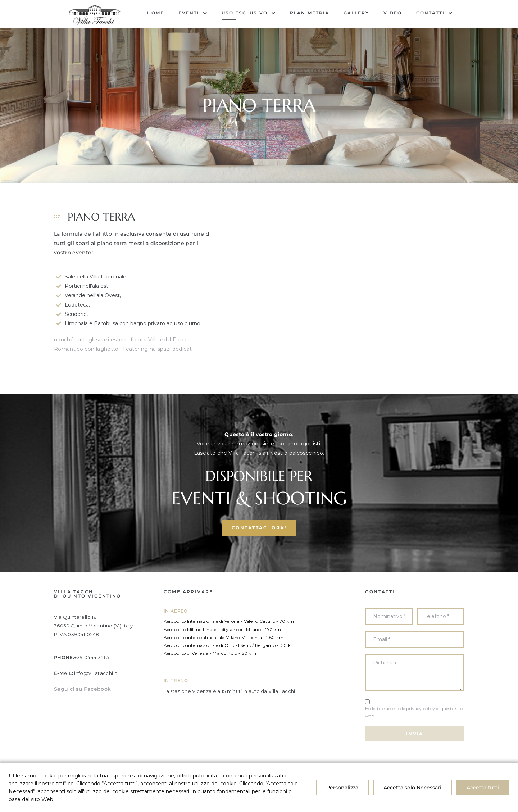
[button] (259, 555)
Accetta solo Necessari (412, 788)
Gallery (356, 13)
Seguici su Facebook (83, 716)
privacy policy (421, 735)
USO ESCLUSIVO (249, 13)
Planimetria (310, 13)
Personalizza (342, 788)
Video (393, 13)
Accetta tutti (483, 788)
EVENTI (193, 13)
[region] (259, 787)
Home (156, 13)
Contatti (434, 13)
